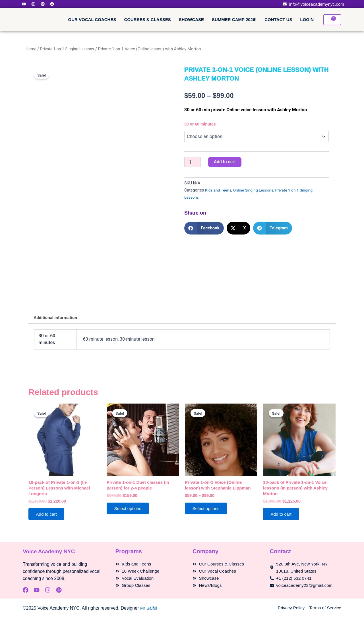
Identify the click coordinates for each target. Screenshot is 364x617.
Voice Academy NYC (50, 552)
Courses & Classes (147, 19)
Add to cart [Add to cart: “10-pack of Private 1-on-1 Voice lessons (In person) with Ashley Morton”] (283, 516)
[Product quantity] (193, 162)
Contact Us (278, 19)
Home (31, 49)
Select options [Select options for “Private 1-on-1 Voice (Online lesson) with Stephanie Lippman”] (208, 510)
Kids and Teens (219, 191)
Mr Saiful (149, 608)
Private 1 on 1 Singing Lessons (69, 49)
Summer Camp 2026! (234, 19)
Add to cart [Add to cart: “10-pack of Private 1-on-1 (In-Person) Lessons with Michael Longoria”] (48, 516)
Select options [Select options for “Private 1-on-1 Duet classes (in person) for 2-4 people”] (130, 510)
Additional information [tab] (57, 318)
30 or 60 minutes (200, 124)
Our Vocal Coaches (92, 19)
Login (307, 19)
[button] (204, 228)
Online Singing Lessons (256, 191)
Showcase (191, 19)
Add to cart (225, 162)
